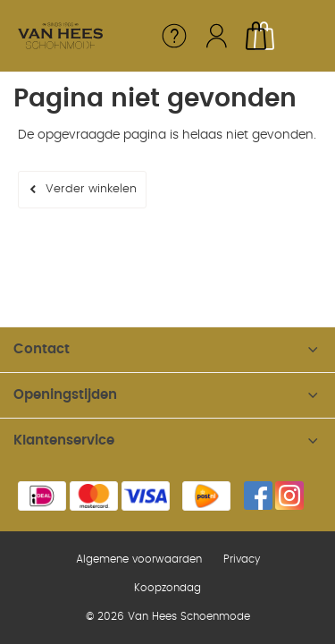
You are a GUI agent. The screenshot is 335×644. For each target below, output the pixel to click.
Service (174, 36)
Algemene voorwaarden (139, 559)
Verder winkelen (91, 189)
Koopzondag (167, 588)
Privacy (242, 559)
